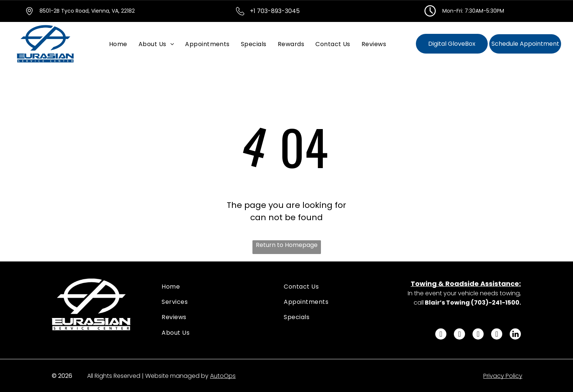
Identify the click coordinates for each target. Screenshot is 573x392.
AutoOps (223, 376)
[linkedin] (515, 335)
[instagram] (478, 335)
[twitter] (459, 335)
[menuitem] (118, 44)
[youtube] (497, 335)
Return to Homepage (287, 245)
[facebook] (441, 335)
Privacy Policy (503, 376)
